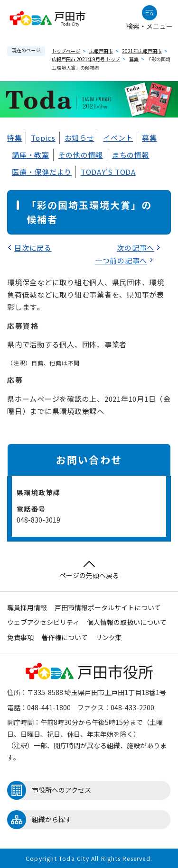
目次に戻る (33, 248)
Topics (43, 138)
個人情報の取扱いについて (127, 622)
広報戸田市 (101, 51)
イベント (118, 138)
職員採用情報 (27, 607)
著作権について (65, 637)
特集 (15, 138)
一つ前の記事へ (121, 260)
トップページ (66, 51)
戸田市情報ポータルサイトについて (108, 607)
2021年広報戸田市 (142, 51)
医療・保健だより (42, 172)
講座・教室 (31, 155)
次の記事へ (136, 248)
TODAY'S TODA (108, 172)
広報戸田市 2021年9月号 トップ (86, 59)
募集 (134, 59)
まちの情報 (131, 155)
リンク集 (109, 637)
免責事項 (20, 637)
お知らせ (80, 138)
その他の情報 (81, 155)
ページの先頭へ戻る (89, 570)
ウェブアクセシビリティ (43, 622)
